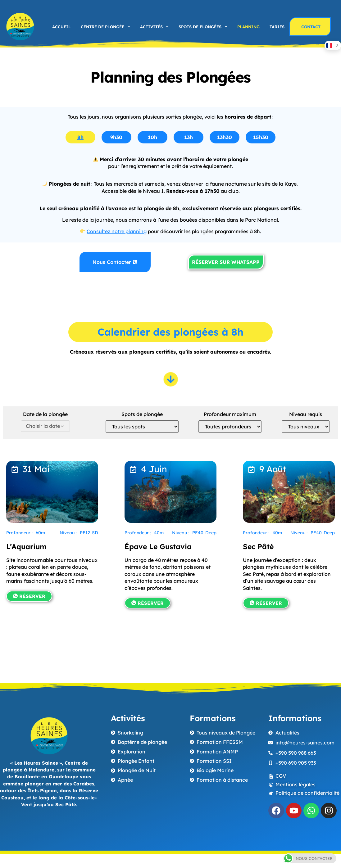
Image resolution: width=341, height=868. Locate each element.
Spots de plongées (203, 27)
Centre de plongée (105, 27)
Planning (248, 27)
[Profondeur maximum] (230, 427)
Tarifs (277, 27)
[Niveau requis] (306, 427)
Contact (311, 27)
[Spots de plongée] (142, 427)
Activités (154, 27)
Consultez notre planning (117, 231)
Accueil (61, 27)
